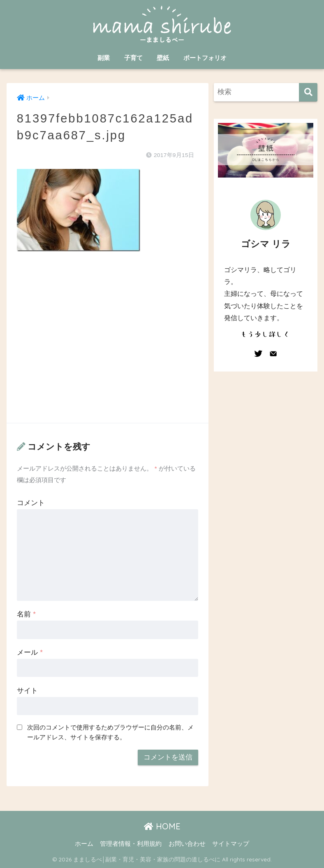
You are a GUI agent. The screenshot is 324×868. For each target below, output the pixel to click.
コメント (31, 503)
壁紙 (163, 58)
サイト (27, 691)
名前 (26, 614)
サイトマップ (231, 844)
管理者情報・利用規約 (131, 844)
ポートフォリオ (205, 58)
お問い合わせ (187, 844)
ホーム (84, 844)
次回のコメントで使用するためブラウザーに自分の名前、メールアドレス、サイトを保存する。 (110, 732)
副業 (104, 58)
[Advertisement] (108, 346)
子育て (133, 58)
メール (30, 652)
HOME (162, 826)
